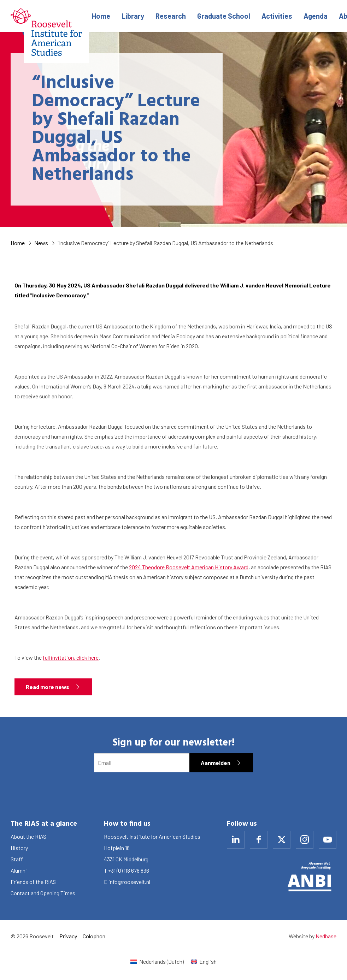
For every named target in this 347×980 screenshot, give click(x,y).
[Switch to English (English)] (204, 961)
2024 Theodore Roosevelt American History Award (189, 567)
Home (101, 16)
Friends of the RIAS (33, 882)
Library (133, 16)
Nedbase (326, 936)
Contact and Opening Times (43, 893)
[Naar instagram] (305, 840)
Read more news (48, 687)
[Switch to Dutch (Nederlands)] (157, 961)
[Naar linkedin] (236, 840)
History (19, 848)
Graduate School (224, 16)
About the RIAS (28, 836)
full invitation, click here (71, 657)
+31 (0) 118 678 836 (129, 870)
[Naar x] (282, 840)
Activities (277, 16)
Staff (17, 859)
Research (171, 16)
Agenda (316, 16)
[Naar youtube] (328, 840)
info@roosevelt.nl (129, 882)
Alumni (19, 870)
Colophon (94, 936)
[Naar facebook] (259, 840)
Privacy (68, 936)
